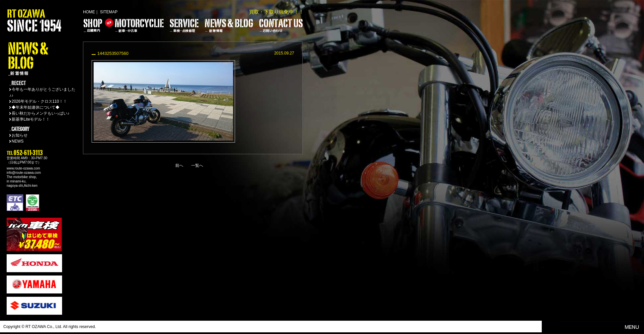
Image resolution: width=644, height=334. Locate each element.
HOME (89, 12)
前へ (179, 166)
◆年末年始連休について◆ (36, 107)
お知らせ (20, 135)
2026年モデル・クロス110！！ (39, 101)
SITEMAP (109, 12)
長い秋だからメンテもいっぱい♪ (40, 113)
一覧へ (197, 166)
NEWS (18, 141)
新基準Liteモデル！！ (31, 119)
